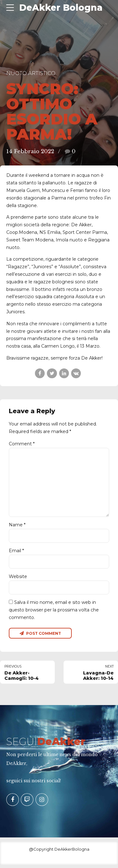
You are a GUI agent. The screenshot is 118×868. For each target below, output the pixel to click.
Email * (16, 553)
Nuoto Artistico (31, 73)
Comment (22, 444)
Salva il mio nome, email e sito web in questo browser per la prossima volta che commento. (54, 613)
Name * (17, 527)
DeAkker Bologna (61, 8)
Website (18, 579)
